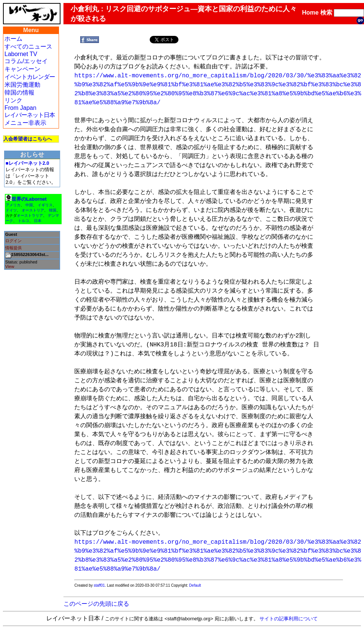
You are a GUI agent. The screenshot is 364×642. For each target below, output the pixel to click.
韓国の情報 (19, 92)
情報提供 (13, 248)
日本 (38, 221)
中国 (29, 205)
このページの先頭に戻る (96, 604)
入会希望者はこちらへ (28, 139)
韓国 (53, 210)
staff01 (99, 585)
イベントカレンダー (30, 77)
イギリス (45, 205)
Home (310, 13)
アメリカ (13, 205)
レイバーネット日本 (30, 115)
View (10, 266)
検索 (326, 13)
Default (195, 585)
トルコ (24, 221)
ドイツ (11, 210)
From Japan (20, 108)
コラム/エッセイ (26, 61)
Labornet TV (21, 54)
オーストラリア (30, 215)
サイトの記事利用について (289, 619)
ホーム (13, 39)
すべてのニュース (28, 47)
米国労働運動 (22, 85)
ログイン (13, 241)
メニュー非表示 (25, 123)
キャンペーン (22, 69)
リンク (13, 100)
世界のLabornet (29, 199)
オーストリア (33, 210)
